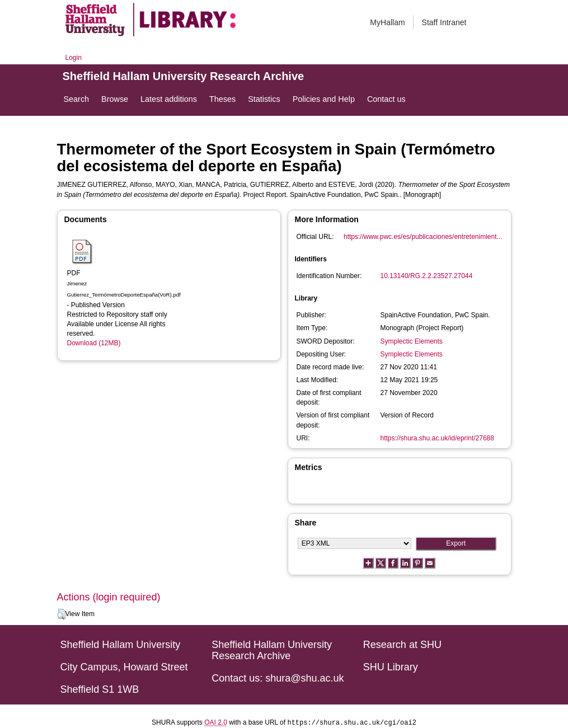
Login (74, 58)
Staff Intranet (444, 22)
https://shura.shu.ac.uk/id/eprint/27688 (437, 438)
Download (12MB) (94, 343)
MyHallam (387, 22)
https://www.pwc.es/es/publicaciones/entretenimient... (423, 237)
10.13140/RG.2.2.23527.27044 (427, 276)
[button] (61, 614)
